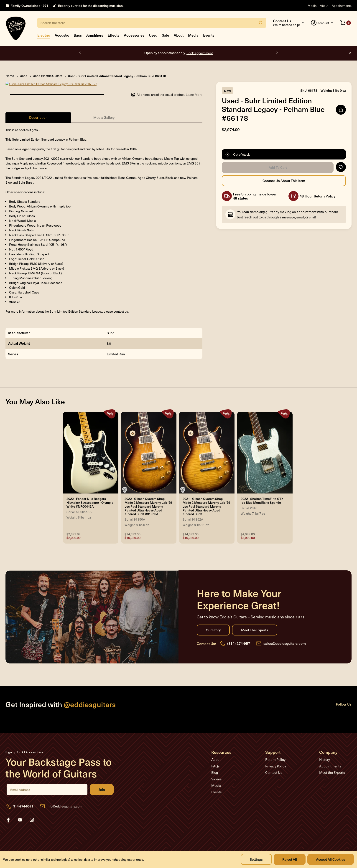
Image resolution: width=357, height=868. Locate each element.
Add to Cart (278, 167)
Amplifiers (95, 35)
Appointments (342, 6)
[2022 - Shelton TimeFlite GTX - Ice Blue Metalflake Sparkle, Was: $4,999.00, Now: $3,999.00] (265, 448)
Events (209, 35)
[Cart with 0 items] (346, 23)
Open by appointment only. (178, 53)
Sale (166, 35)
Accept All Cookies (331, 859)
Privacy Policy (276, 761)
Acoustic (62, 35)
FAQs (215, 761)
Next (277, 53)
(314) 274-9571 (240, 638)
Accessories (134, 35)
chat (312, 217)
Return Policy (275, 755)
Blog (215, 768)
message (289, 217)
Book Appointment (200, 53)
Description (38, 113)
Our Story (213, 625)
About (324, 6)
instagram (32, 815)
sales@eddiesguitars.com (285, 638)
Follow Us (344, 699)
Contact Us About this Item (284, 181)
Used (153, 35)
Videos (216, 774)
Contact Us (274, 768)
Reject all (290, 859)
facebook (8, 815)
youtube (20, 815)
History (325, 755)
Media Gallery (104, 113)
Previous (80, 53)
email (300, 217)
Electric (44, 35)
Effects (113, 35)
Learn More (194, 90)
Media (312, 6)
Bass (78, 35)
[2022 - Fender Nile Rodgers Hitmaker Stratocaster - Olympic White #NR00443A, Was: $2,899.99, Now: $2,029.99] (91, 448)
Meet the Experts (255, 625)
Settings (256, 859)
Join (102, 785)
